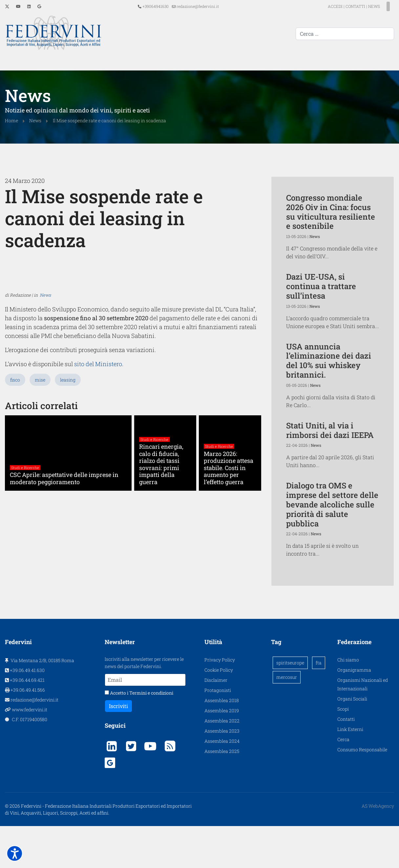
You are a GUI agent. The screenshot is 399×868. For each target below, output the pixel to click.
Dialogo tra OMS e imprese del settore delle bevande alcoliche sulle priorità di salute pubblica (332, 504)
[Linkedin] (29, 6)
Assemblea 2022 (222, 763)
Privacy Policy (220, 702)
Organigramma (354, 712)
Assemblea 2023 (222, 773)
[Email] (145, 722)
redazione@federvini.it (198, 6)
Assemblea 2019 (222, 752)
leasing (68, 516)
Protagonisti (218, 732)
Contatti (346, 761)
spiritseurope (290, 705)
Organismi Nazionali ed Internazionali (363, 726)
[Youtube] (18, 6)
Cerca (343, 781)
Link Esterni (350, 771)
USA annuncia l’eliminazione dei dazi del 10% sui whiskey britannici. (329, 360)
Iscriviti (118, 748)
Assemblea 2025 (222, 793)
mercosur (287, 719)
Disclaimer (216, 722)
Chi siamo (348, 702)
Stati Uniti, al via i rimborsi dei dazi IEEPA (330, 430)
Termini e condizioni (151, 735)
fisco (15, 516)
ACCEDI (324, 6)
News (45, 437)
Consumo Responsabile (362, 791)
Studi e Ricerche (25, 604)
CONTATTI (344, 6)
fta (319, 705)
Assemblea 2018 (222, 742)
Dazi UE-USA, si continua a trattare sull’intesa (321, 286)
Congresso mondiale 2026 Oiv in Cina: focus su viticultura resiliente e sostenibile (331, 211)
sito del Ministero (88, 501)
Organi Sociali (352, 741)
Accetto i (139, 735)
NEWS (362, 6)
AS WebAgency (378, 848)
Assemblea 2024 (222, 783)
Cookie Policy (219, 712)
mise (40, 516)
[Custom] (39, 6)
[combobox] (345, 34)
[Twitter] (7, 6)
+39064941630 (156, 6)
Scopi (343, 751)
